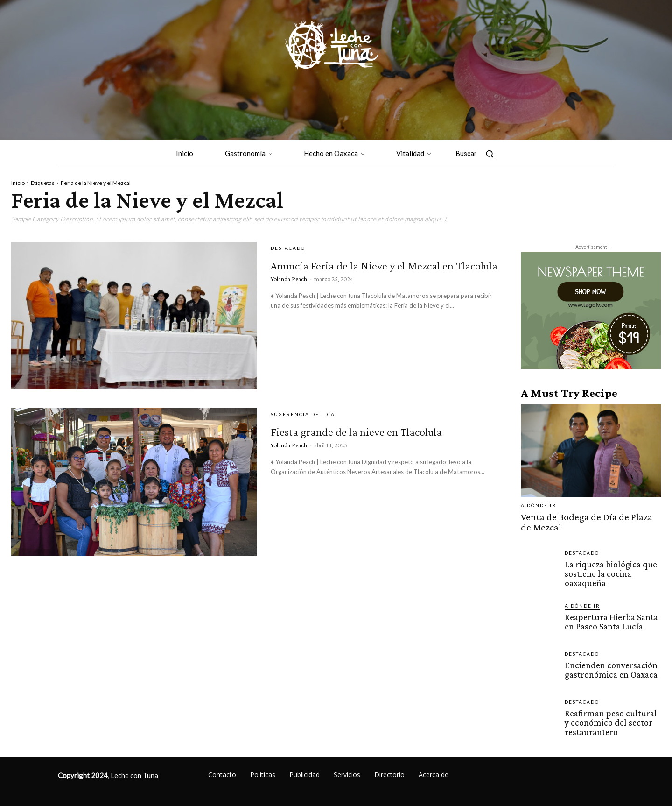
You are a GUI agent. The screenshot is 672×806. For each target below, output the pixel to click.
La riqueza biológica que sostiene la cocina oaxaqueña (609, 571)
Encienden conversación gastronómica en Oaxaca (610, 666)
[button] (479, 154)
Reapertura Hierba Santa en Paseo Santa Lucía (610, 618)
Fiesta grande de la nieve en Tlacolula (371, 438)
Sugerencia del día (303, 414)
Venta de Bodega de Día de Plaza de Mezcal (585, 521)
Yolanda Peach (289, 296)
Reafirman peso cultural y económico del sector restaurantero (612, 719)
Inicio (18, 183)
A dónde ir (539, 505)
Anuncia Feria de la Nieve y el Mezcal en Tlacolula (377, 272)
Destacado (288, 248)
